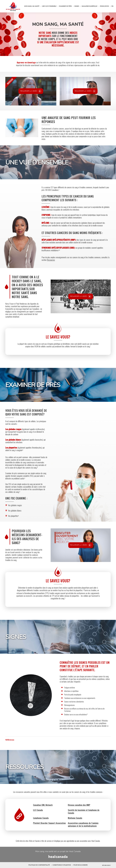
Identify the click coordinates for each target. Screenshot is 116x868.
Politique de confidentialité (39, 865)
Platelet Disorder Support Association (49, 823)
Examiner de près (65, 6)
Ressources (104, 6)
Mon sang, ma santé (32, 6)
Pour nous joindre (80, 865)
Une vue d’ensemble (49, 6)
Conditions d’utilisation (62, 865)
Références (10, 740)
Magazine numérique (89, 6)
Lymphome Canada (41, 818)
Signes (77, 6)
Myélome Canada (75, 818)
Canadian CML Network (43, 805)
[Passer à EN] (112, 6)
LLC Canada (38, 810)
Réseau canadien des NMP (79, 805)
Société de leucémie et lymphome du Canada (84, 811)
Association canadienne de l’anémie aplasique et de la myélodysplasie (83, 824)
